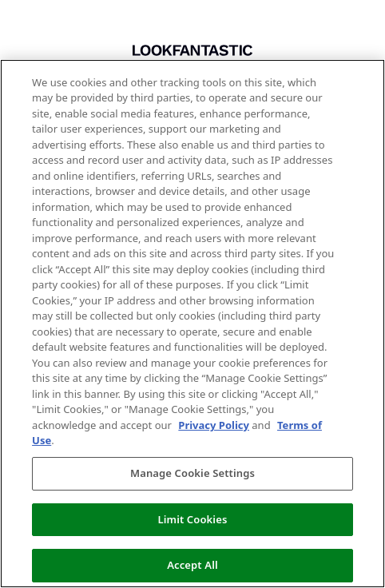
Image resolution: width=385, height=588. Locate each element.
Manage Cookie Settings (192, 473)
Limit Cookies (193, 519)
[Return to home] (192, 50)
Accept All (192, 565)
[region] (192, 324)
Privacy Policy (214, 425)
